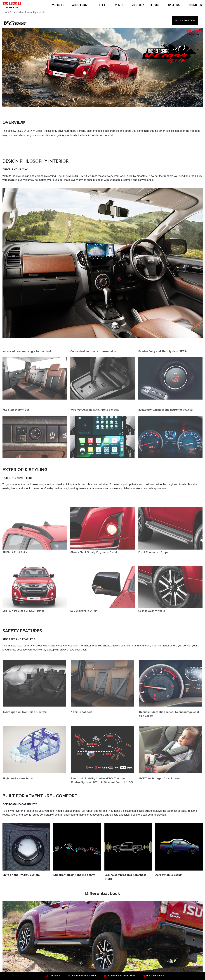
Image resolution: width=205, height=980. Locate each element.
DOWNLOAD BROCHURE (82, 976)
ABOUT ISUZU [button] (81, 5)
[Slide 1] (11, 497)
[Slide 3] (22, 497)
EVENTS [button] (119, 5)
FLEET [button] (102, 5)
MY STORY (138, 5)
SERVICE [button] (155, 5)
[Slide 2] (17, 497)
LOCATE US (195, 5)
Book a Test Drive (185, 20)
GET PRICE (53, 976)
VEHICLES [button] (58, 5)
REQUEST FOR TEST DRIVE (120, 976)
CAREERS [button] (174, 5)
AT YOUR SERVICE (153, 976)
